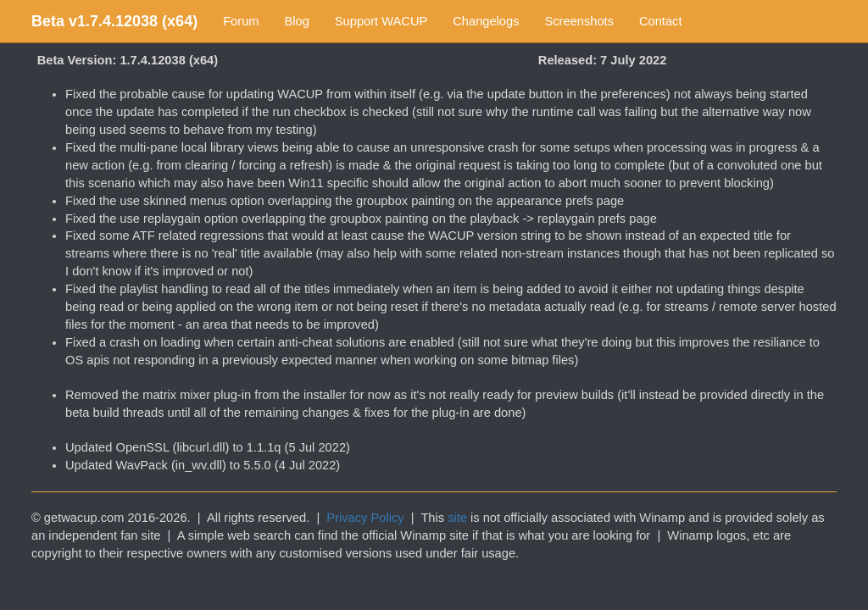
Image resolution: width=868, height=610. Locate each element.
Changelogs (486, 21)
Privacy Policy (365, 518)
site (457, 518)
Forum (241, 21)
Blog (297, 21)
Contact (661, 21)
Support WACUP (381, 21)
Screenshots (579, 21)
